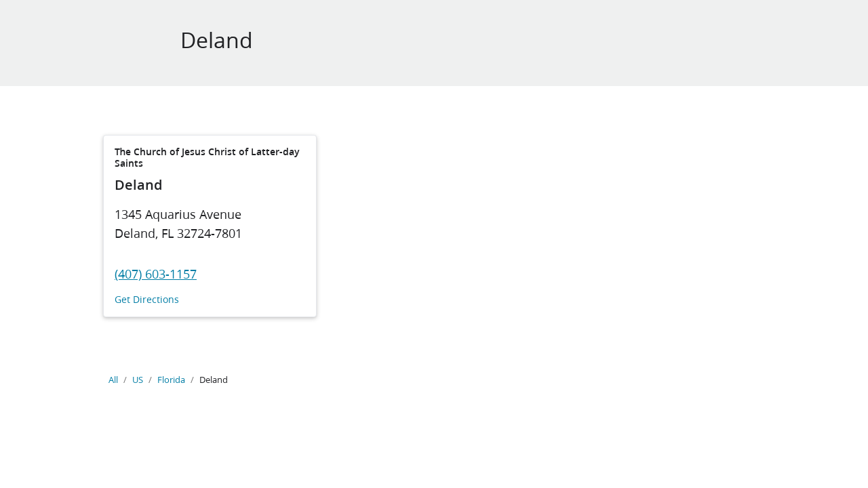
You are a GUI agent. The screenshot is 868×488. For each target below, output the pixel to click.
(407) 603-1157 (156, 274)
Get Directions (147, 300)
